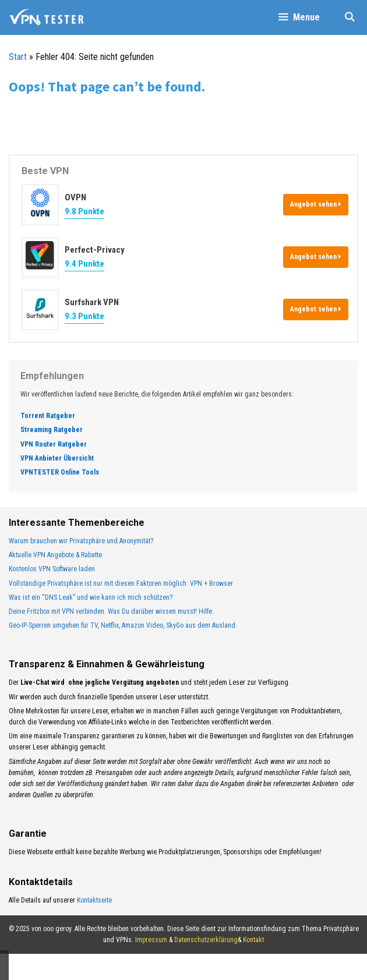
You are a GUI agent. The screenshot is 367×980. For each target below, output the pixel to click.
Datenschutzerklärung (206, 940)
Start (18, 57)
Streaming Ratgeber (52, 430)
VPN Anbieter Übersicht (57, 458)
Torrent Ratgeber (48, 416)
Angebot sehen (316, 204)
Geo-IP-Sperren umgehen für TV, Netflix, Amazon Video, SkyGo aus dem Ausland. (123, 625)
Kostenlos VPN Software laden (52, 569)
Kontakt (253, 940)
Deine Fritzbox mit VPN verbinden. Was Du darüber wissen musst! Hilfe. (111, 611)
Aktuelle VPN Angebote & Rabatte (55, 555)
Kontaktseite (94, 900)
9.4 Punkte (84, 264)
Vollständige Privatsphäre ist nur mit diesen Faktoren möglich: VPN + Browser (121, 583)
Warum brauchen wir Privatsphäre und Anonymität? (81, 541)
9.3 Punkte (84, 316)
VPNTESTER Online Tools (60, 472)
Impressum (151, 940)
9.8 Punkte (84, 211)
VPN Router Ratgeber (54, 444)
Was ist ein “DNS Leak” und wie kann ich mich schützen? (91, 597)
